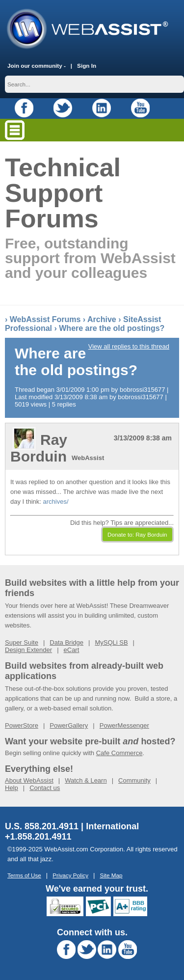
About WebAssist (29, 780)
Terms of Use (24, 875)
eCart (72, 650)
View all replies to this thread (129, 346)
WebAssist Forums (45, 319)
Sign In (87, 66)
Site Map (111, 875)
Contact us (45, 788)
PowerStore (22, 725)
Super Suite (22, 642)
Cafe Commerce (119, 753)
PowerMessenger (124, 725)
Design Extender (28, 650)
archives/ (55, 502)
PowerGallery (69, 725)
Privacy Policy (70, 875)
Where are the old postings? (112, 328)
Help (12, 788)
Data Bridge (66, 642)
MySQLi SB (111, 642)
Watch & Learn (86, 780)
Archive (102, 319)
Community (134, 780)
